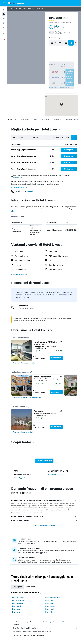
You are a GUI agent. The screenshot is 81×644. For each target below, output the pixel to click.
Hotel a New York (17, 603)
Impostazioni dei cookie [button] (19, 187)
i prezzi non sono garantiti (57, 622)
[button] (4, 3)
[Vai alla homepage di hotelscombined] (16, 3)
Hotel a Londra (17, 609)
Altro (13, 211)
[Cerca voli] (4, 10)
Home (12, 9)
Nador (30, 9)
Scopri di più (18, 178)
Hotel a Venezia (50, 600)
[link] (24, 363)
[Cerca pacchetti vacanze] (4, 23)
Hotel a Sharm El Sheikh (53, 597)
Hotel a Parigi (49, 609)
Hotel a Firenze (50, 606)
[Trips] (4, 33)
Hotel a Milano (17, 612)
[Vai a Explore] (4, 27)
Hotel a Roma (49, 603)
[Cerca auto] (4, 19)
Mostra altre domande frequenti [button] (44, 525)
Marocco (19, 9)
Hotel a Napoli (16, 606)
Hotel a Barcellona (18, 597)
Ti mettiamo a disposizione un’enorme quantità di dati (45, 632)
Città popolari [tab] (18, 587)
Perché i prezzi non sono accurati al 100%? (45, 636)
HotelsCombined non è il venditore (45, 628)
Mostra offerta (56, 358)
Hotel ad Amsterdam (19, 600)
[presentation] (60, 130)
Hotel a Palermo (50, 612)
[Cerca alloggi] (4, 14)
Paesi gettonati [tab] (31, 587)
